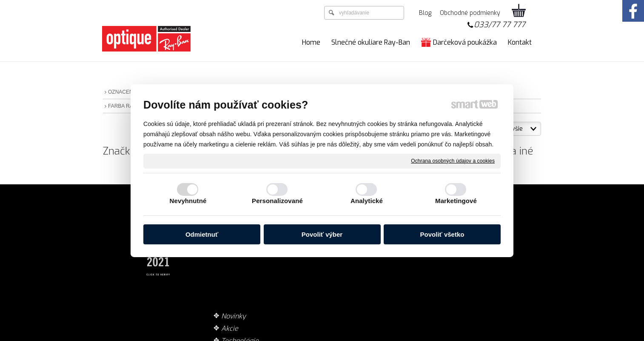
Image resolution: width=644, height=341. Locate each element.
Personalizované (277, 201)
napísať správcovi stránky (303, 337)
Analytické (367, 201)
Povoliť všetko (442, 234)
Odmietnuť (202, 234)
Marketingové (456, 201)
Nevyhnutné (188, 201)
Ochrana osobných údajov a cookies (453, 160)
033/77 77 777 (500, 25)
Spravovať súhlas (457, 337)
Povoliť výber (322, 234)
